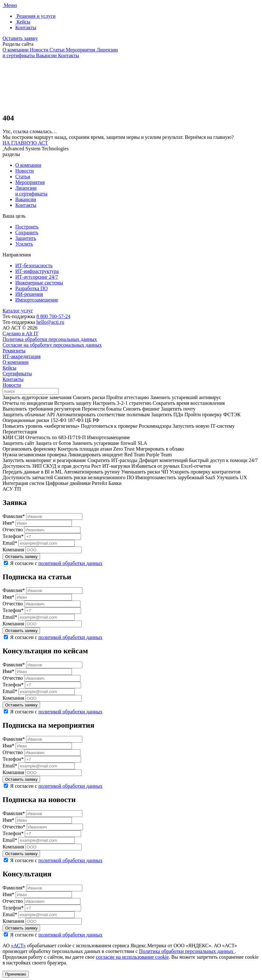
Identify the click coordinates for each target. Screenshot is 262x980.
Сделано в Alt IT (21, 333)
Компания (13, 550)
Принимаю (16, 974)
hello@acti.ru (50, 322)
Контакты (26, 205)
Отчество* (14, 827)
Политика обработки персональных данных (50, 339)
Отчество (13, 530)
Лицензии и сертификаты (31, 191)
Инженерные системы (39, 283)
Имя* (8, 523)
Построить (27, 227)
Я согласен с (56, 563)
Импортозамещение (37, 300)
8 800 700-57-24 (54, 316)
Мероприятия (30, 182)
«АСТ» (18, 946)
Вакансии (26, 199)
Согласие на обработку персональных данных (52, 345)
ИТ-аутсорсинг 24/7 (37, 277)
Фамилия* (14, 516)
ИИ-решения (29, 294)
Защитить (26, 238)
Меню (10, 5)
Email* (10, 543)
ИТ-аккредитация (22, 356)
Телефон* (13, 536)
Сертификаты (17, 374)
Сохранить (27, 232)
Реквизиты (14, 351)
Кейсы (10, 368)
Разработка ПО (31, 288)
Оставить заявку (20, 38)
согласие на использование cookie (132, 957)
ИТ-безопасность (34, 265)
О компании (28, 165)
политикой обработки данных (71, 563)
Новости (24, 171)
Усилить (24, 244)
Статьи (23, 177)
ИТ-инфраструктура (37, 271)
